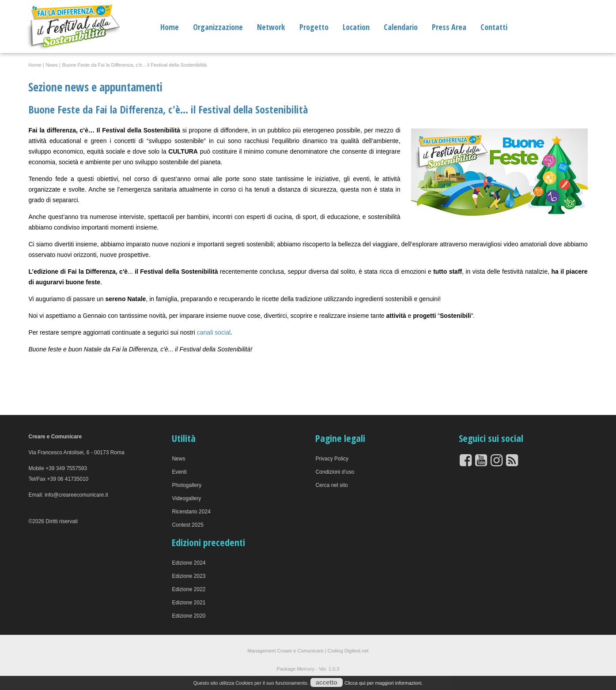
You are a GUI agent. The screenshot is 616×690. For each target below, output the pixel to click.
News (178, 459)
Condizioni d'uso (335, 472)
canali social (213, 332)
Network (271, 27)
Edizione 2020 (189, 616)
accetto (327, 682)
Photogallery (187, 485)
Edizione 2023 (189, 576)
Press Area (449, 27)
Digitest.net (357, 651)
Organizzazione (218, 27)
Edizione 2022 (189, 589)
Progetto (314, 27)
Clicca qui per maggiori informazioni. (384, 683)
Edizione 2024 (189, 563)
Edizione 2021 (189, 603)
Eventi (179, 472)
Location (356, 27)
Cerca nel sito (331, 485)
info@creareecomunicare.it (76, 495)
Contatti (494, 27)
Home (170, 27)
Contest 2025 (187, 525)
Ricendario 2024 (191, 512)
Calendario (401, 27)
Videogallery (186, 498)
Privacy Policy (332, 459)
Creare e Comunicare (300, 651)
